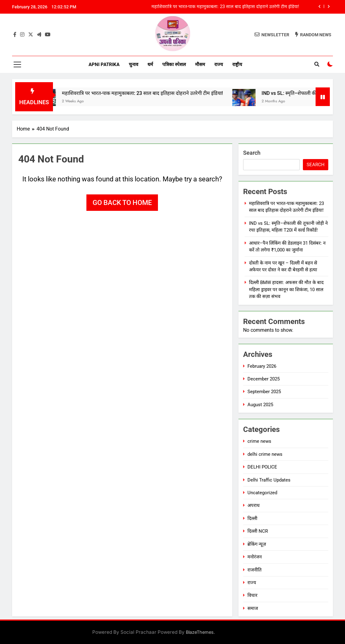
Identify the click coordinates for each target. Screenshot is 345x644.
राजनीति (255, 570)
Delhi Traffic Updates (269, 480)
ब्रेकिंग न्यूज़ (257, 544)
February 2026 (262, 366)
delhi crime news (265, 454)
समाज (253, 608)
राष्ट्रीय (237, 64)
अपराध (253, 505)
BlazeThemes (200, 632)
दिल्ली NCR (258, 531)
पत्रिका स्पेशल (174, 64)
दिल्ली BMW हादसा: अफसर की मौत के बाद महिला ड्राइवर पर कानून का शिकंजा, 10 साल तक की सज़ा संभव (286, 289)
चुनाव (133, 64)
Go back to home (122, 203)
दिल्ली (252, 518)
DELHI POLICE (262, 467)
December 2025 (264, 379)
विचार (252, 595)
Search (252, 153)
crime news (259, 441)
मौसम (200, 64)
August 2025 (260, 405)
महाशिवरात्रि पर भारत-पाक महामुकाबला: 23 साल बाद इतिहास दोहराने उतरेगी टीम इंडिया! (225, 7)
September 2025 (264, 392)
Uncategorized (262, 493)
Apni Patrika (104, 64)
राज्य (219, 64)
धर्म (150, 64)
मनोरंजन (255, 557)
